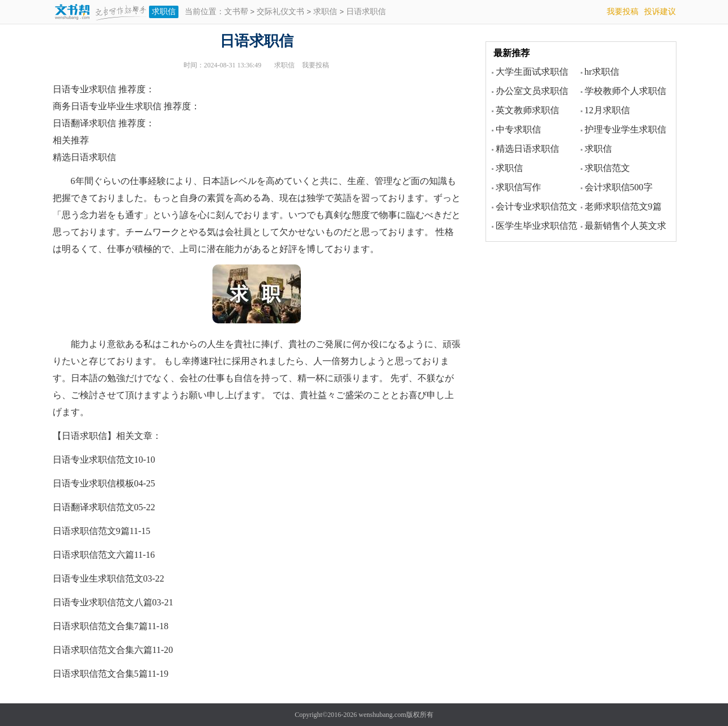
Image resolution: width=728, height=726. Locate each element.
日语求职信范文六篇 (93, 555)
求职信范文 (607, 168)
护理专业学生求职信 (625, 129)
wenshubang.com (382, 715)
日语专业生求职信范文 (98, 578)
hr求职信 (602, 72)
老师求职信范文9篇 (623, 206)
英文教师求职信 (527, 110)
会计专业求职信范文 (537, 206)
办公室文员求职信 (532, 91)
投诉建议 (660, 12)
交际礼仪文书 (280, 12)
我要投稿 (623, 12)
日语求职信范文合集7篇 (100, 626)
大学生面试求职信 (532, 72)
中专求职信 (518, 129)
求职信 (164, 12)
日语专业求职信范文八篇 (103, 602)
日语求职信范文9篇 (91, 531)
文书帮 (236, 12)
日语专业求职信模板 (93, 483)
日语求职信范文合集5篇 (100, 674)
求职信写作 (518, 187)
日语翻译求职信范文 (93, 507)
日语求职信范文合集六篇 (103, 650)
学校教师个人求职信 (625, 91)
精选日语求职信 (527, 149)
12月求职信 (607, 110)
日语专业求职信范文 (93, 460)
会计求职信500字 (619, 187)
